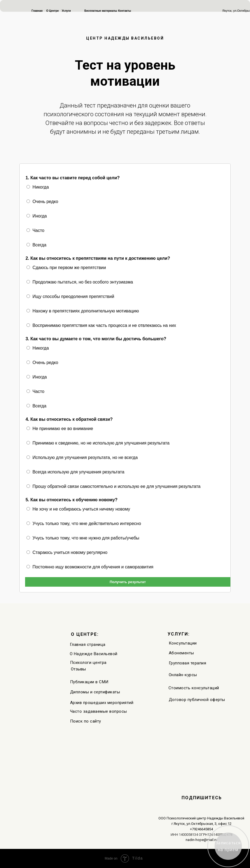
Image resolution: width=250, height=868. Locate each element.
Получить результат (128, 582)
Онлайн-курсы (183, 675)
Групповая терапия (188, 663)
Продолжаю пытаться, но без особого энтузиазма (80, 282)
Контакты (125, 11)
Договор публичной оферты (197, 700)
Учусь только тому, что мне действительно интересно (84, 524)
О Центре (53, 11)
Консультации (183, 643)
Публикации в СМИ (89, 682)
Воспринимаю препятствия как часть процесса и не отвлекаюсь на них (101, 325)
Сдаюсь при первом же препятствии (66, 268)
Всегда (36, 245)
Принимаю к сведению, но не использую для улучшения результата (98, 443)
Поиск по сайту (86, 721)
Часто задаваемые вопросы (99, 711)
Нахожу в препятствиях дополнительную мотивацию (83, 311)
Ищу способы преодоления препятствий (70, 296)
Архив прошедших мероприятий (102, 703)
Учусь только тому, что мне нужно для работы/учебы (83, 538)
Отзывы (78, 669)
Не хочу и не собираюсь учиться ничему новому (78, 509)
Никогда (38, 187)
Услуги (66, 11)
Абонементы (181, 653)
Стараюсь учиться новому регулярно (67, 552)
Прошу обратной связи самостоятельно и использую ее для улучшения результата (114, 486)
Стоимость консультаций (194, 688)
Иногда (37, 216)
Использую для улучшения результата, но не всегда (82, 457)
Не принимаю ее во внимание (60, 429)
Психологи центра (88, 663)
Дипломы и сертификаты (95, 692)
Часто (35, 230)
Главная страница (88, 645)
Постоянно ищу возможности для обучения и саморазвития (90, 567)
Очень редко (42, 202)
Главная (37, 11)
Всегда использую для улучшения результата (75, 472)
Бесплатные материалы (101, 11)
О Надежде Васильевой (94, 654)
